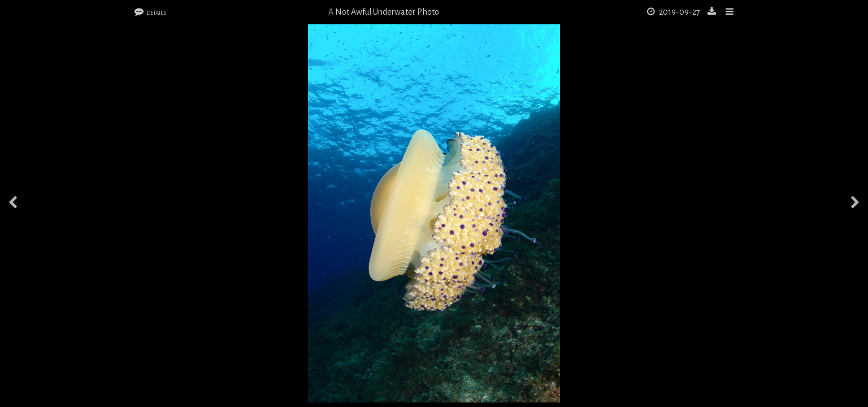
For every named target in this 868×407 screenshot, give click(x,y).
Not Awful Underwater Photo (387, 12)
